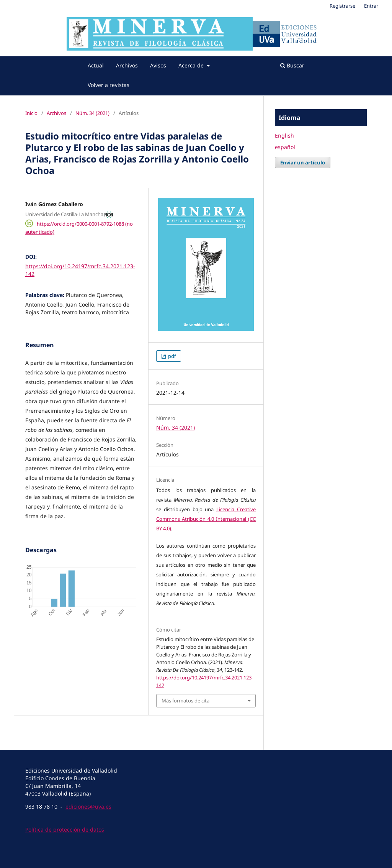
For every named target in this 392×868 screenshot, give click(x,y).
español (285, 147)
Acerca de (192, 65)
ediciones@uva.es (88, 806)
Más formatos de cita (185, 701)
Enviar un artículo (303, 162)
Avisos (158, 65)
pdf (171, 356)
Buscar (292, 65)
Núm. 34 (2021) (92, 113)
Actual (96, 65)
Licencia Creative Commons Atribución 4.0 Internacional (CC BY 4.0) (206, 519)
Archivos (127, 65)
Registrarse (342, 6)
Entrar (371, 6)
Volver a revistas (109, 85)
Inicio (31, 113)
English (284, 135)
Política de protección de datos (65, 829)
